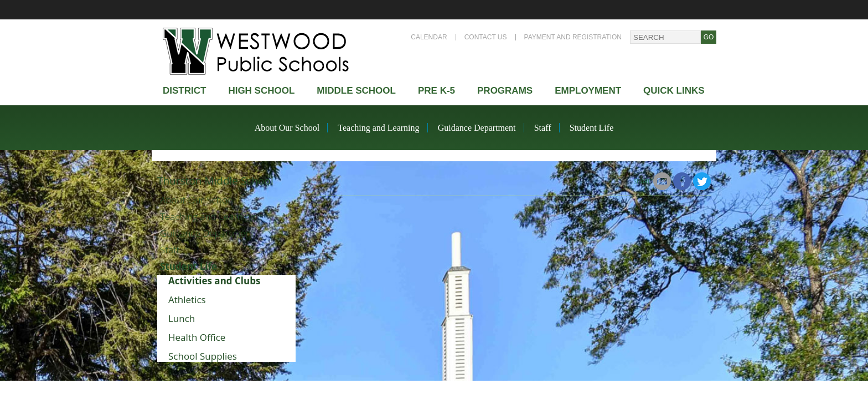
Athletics (187, 300)
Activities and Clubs (214, 281)
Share (642, 181)
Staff (543, 128)
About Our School (287, 128)
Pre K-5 (436, 91)
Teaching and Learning (378, 128)
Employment (588, 91)
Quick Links (674, 91)
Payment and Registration (573, 37)
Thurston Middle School (215, 181)
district (184, 91)
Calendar (429, 37)
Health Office (197, 337)
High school (261, 91)
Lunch (182, 318)
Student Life (592, 128)
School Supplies (203, 356)
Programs (505, 91)
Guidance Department (477, 128)
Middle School (356, 91)
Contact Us (486, 37)
